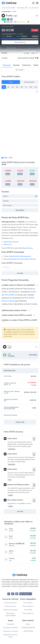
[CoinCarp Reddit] (17, 594)
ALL (36, 87)
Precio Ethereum (28, 606)
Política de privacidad (10, 610)
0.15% (35, 30)
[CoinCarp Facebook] (13, 594)
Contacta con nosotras (10, 631)
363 (26, 8)
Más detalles (20, 210)
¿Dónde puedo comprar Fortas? (16, 310)
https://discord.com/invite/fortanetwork (23, 259)
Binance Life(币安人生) (17, 544)
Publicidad (10, 624)
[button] (11, 19)
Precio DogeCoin (28, 613)
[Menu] (37, 3)
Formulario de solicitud (10, 628)
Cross (11, 529)
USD (5, 158)
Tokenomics (26, 65)
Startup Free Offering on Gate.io (17, 485)
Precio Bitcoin (28, 603)
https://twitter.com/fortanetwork (20, 256)
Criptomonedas (6, 11)
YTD (31, 87)
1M (13, 87)
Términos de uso (10, 606)
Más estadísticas (20, 42)
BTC (11, 158)
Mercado (16, 65)
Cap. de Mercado (29, 82)
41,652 (13, 8)
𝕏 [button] (8, 19)
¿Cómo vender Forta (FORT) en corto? (18, 315)
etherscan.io (8, 244)
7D (8, 87)
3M (17, 87)
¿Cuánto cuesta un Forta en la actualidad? (20, 285)
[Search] (33, 3)
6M (22, 87)
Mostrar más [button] (20, 422)
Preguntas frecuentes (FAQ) (10, 636)
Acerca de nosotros (10, 603)
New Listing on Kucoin (13, 500)
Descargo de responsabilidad (10, 614)
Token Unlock (10, 439)
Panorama (7, 65)
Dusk (11, 536)
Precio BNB (28, 610)
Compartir (19, 70)
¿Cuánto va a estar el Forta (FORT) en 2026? (19, 321)
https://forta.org (27, 248)
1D (4, 87)
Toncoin (12, 558)
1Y (26, 87)
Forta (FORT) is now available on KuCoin (19, 503)
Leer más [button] (20, 273)
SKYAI (11, 551)
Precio (11, 82)
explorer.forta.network (11, 242)
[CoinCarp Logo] (10, 3)
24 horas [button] (35, 36)
